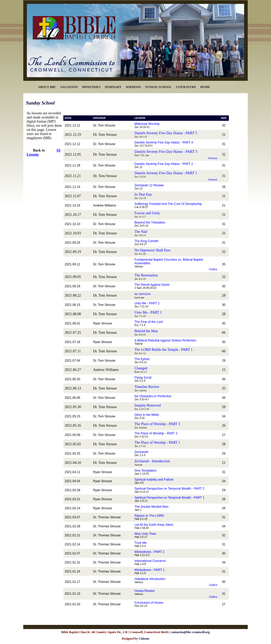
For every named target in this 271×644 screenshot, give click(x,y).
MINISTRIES (91, 87)
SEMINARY (113, 87)
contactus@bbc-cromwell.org (190, 632)
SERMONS (133, 87)
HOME (205, 87)
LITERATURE (186, 87)
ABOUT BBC (47, 87)
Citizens (144, 639)
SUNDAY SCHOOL (158, 87)
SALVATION (69, 87)
